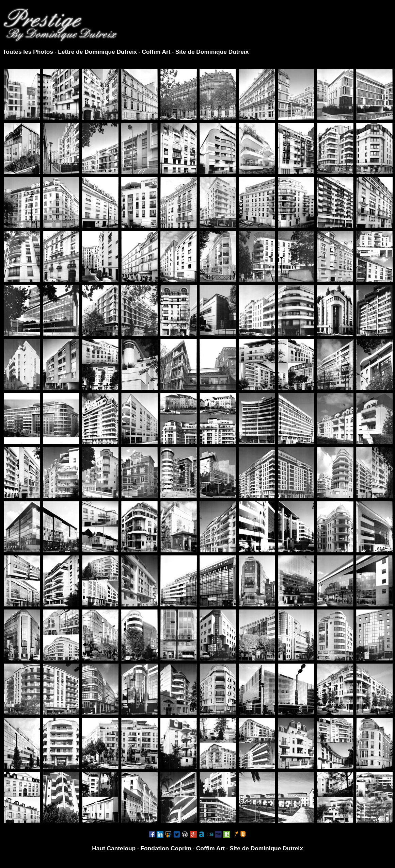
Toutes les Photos (28, 52)
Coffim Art (156, 52)
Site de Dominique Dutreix (212, 52)
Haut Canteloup (114, 848)
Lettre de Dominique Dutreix (97, 52)
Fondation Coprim (166, 848)
